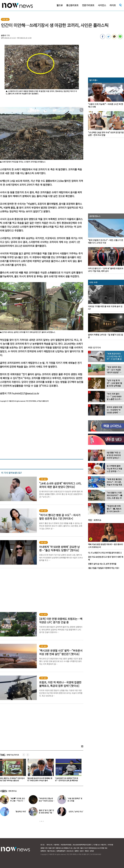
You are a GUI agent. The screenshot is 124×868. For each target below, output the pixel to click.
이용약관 (56, 845)
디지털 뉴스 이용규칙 (100, 845)
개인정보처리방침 (66, 845)
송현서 (3, 35)
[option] (40, 771)
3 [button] (43, 821)
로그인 (42, 845)
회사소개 (49, 845)
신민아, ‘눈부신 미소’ (76, 812)
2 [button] (42, 821)
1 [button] (40, 821)
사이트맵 (110, 845)
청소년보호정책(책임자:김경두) (82, 845)
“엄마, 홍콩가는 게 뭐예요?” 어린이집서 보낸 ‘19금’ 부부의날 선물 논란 (40, 779)
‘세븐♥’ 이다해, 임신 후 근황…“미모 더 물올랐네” (18, 801)
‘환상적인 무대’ (21, 812)
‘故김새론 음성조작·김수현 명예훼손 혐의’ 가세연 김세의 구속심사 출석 (67, 779)
